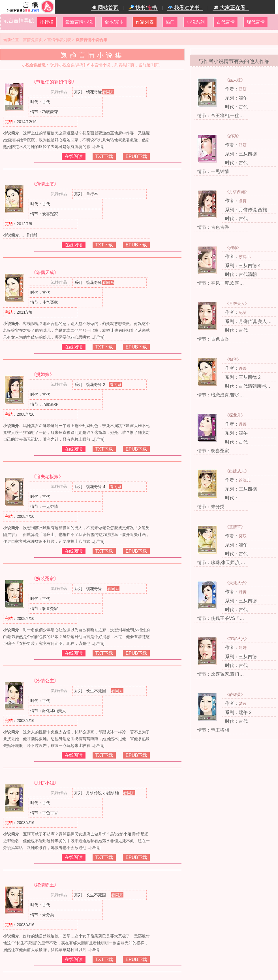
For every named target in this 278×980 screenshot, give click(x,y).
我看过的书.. (185, 8)
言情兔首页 (33, 40)
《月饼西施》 (237, 192)
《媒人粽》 (235, 80)
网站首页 (105, 8)
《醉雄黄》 (235, 694)
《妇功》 (233, 136)
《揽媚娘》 (43, 374)
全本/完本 (114, 22)
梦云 (243, 704)
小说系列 (196, 22)
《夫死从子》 (237, 583)
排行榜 (47, 22)
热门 (170, 22)
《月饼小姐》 (45, 783)
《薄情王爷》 (45, 184)
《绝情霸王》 (45, 885)
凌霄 (243, 201)
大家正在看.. (231, 8)
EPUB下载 (136, 156)
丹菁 (243, 368)
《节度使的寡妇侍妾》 (54, 82)
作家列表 (145, 22)
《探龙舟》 (235, 415)
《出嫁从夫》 (237, 471)
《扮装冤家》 (45, 579)
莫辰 (243, 536)
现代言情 (256, 22)
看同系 (108, 92)
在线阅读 (74, 156)
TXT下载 (104, 156)
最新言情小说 (79, 22)
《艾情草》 (235, 527)
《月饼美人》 (237, 303)
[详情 (99, 147)
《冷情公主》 (45, 681)
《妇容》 (233, 359)
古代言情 (226, 22)
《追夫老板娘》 (47, 477)
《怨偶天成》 (45, 272)
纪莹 (243, 312)
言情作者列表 (59, 40)
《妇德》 (233, 248)
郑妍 (243, 89)
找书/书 (143, 8)
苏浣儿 (245, 257)
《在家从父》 (237, 639)
